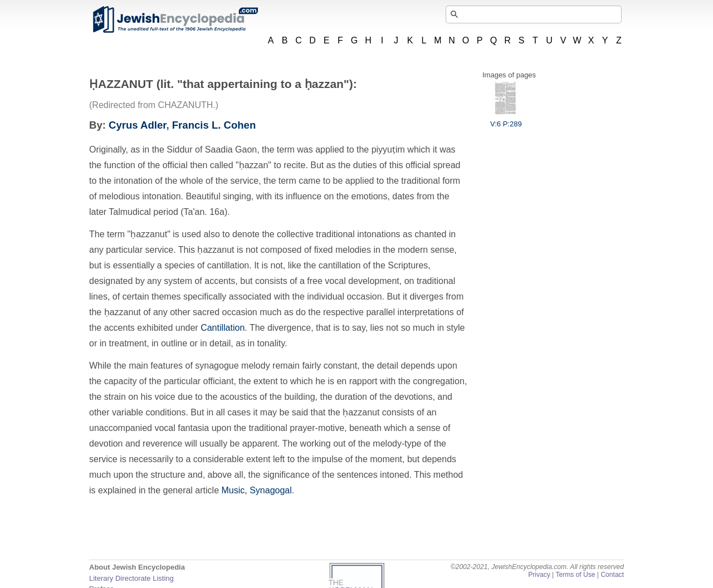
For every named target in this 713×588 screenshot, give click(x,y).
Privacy (539, 575)
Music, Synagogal (256, 490)
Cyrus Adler (137, 125)
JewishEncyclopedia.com (175, 19)
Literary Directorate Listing (131, 578)
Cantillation (223, 328)
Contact (612, 575)
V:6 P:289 (506, 120)
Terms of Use (575, 575)
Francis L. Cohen (214, 125)
